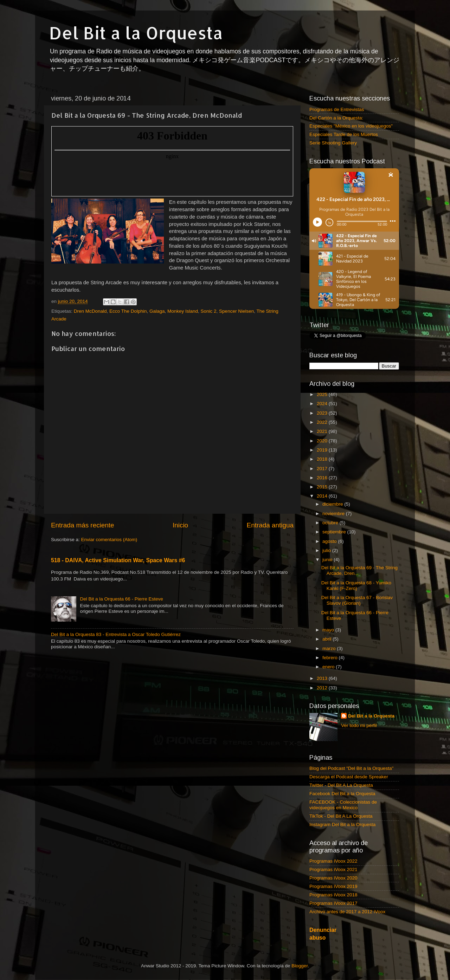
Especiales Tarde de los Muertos (344, 134)
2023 (323, 413)
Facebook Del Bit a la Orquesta (342, 794)
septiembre (335, 532)
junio (328, 560)
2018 (323, 459)
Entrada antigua (270, 525)
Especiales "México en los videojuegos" (351, 126)
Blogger (300, 966)
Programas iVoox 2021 (333, 869)
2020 (323, 441)
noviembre (334, 514)
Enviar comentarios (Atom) (109, 540)
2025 (323, 394)
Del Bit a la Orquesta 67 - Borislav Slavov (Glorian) (357, 600)
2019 (323, 450)
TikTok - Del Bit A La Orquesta (341, 816)
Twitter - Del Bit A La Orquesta (341, 785)
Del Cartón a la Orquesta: (336, 118)
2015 (323, 487)
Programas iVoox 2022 (333, 861)
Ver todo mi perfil (359, 725)
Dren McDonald (90, 311)
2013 (323, 678)
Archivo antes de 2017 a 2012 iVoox (347, 912)
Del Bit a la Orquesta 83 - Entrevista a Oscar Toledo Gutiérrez (116, 634)
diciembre (333, 504)
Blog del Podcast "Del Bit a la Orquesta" (351, 768)
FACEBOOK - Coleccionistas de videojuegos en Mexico (343, 805)
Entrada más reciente (83, 525)
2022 (323, 422)
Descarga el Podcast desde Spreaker (349, 777)
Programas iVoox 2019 (333, 886)
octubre (331, 523)
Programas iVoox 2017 (333, 903)
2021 (323, 431)
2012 (323, 688)
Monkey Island (183, 311)
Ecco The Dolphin (128, 311)
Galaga (157, 311)
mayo (329, 630)
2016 (323, 478)
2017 (323, 469)
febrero (331, 658)
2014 (323, 496)
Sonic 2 (209, 311)
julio (327, 550)
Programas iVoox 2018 (333, 895)
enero (329, 667)
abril (327, 639)
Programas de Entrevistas (337, 109)
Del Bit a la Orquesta (136, 33)
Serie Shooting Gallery (333, 143)
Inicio (180, 525)
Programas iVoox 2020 (333, 878)
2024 (323, 404)
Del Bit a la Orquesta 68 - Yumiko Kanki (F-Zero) (356, 586)
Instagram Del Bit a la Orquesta (342, 825)
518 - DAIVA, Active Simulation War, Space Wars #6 (118, 560)
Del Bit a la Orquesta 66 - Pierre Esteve (121, 599)
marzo (330, 648)
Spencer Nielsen (236, 311)
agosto (330, 541)
